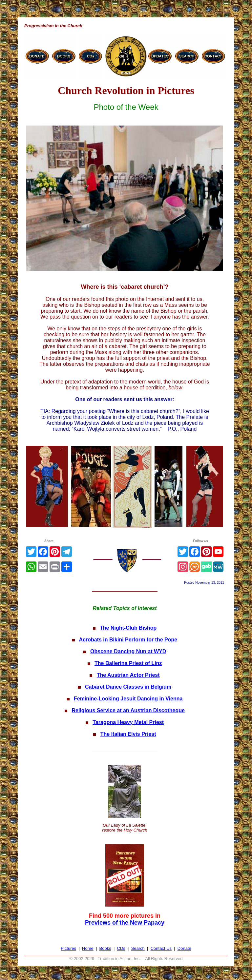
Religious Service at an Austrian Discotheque (128, 710)
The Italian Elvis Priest (128, 734)
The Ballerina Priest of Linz (128, 663)
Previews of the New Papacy (125, 923)
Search (138, 948)
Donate (184, 948)
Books (105, 948)
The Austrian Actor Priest (128, 675)
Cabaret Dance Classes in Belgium (128, 687)
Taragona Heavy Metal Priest (128, 722)
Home (88, 948)
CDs (121, 948)
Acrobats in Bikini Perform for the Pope (128, 640)
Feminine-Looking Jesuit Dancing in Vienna (128, 699)
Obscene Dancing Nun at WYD (128, 651)
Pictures (68, 948)
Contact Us (161, 948)
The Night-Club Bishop (128, 628)
